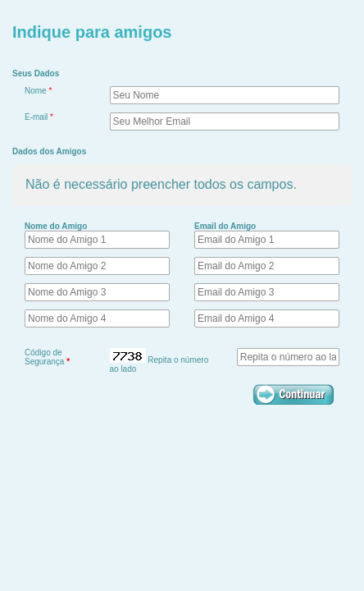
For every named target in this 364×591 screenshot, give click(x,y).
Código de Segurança (47, 357)
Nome (38, 91)
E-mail (39, 117)
